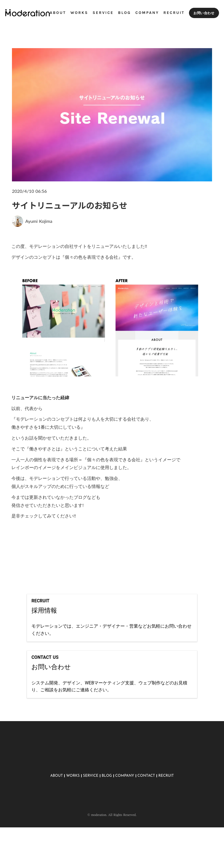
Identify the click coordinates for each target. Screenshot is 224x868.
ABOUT (57, 799)
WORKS (73, 799)
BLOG (107, 799)
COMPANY (125, 799)
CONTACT (146, 799)
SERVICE (91, 799)
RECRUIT (166, 799)
